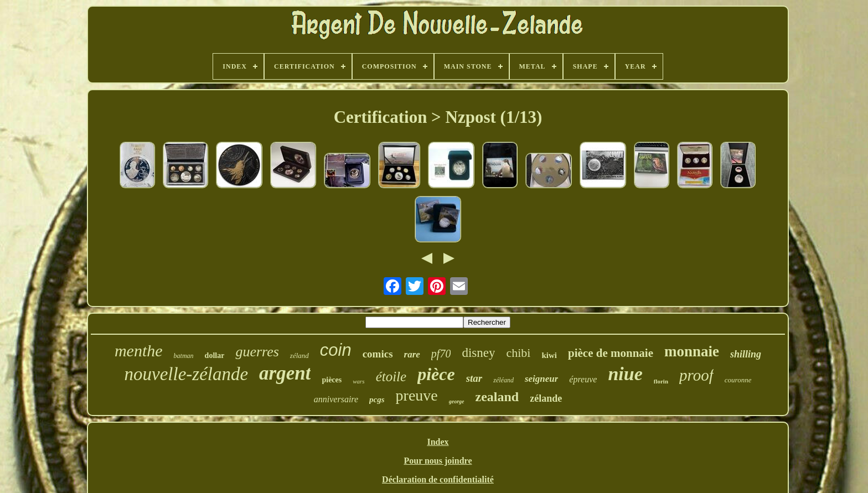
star (474, 378)
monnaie (692, 351)
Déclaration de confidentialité (438, 479)
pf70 (441, 354)
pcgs (377, 399)
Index (438, 442)
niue (625, 374)
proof (696, 375)
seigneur (541, 379)
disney (478, 353)
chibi (518, 353)
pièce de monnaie (611, 353)
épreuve (583, 379)
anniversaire (336, 399)
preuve (417, 395)
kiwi (549, 355)
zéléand (503, 380)
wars (358, 381)
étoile (391, 377)
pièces (332, 380)
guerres (257, 352)
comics (378, 354)
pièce (436, 374)
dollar (215, 356)
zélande (546, 398)
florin (661, 381)
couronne (738, 380)
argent (285, 373)
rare (412, 354)
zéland (299, 356)
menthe (139, 351)
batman (184, 356)
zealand (497, 397)
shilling (746, 354)
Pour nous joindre (438, 461)
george (457, 401)
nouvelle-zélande (187, 374)
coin (336, 350)
